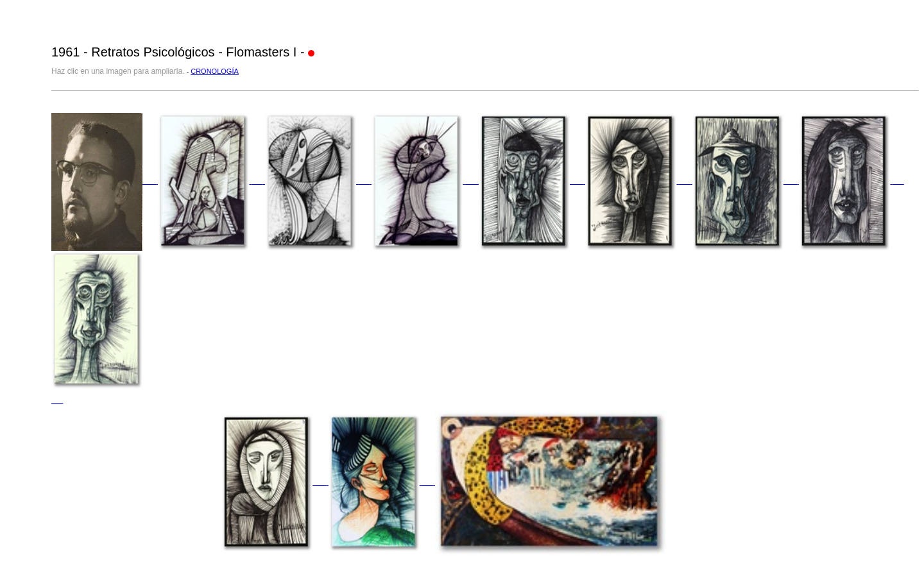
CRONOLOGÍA (215, 71)
